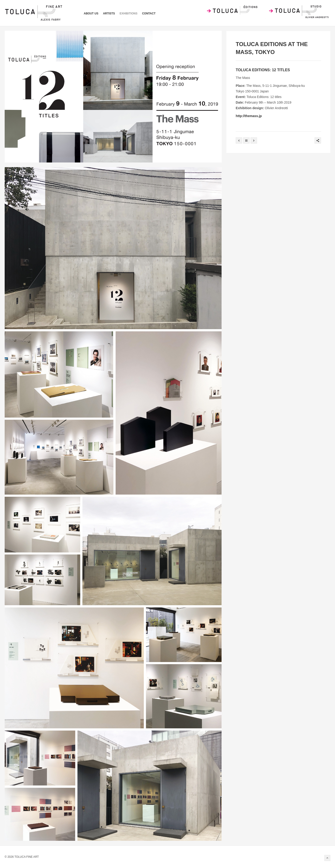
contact (149, 14)
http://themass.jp (249, 116)
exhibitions (129, 14)
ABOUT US (91, 14)
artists (109, 14)
